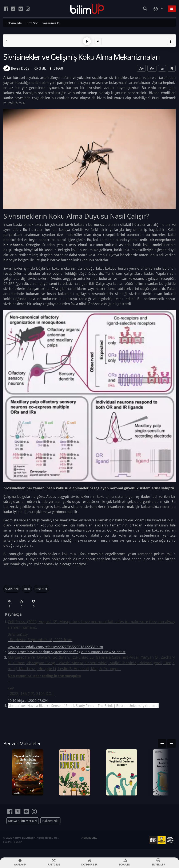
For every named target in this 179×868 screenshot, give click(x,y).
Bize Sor (32, 23)
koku (27, 588)
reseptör (41, 588)
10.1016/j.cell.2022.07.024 (28, 700)
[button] (170, 41)
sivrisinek (12, 588)
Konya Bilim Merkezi (23, 829)
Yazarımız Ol (51, 23)
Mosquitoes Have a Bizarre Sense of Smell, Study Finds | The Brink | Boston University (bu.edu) (83, 705)
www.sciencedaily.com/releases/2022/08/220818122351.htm (55, 646)
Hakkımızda (14, 23)
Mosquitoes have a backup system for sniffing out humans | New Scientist (67, 651)
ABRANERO (89, 846)
